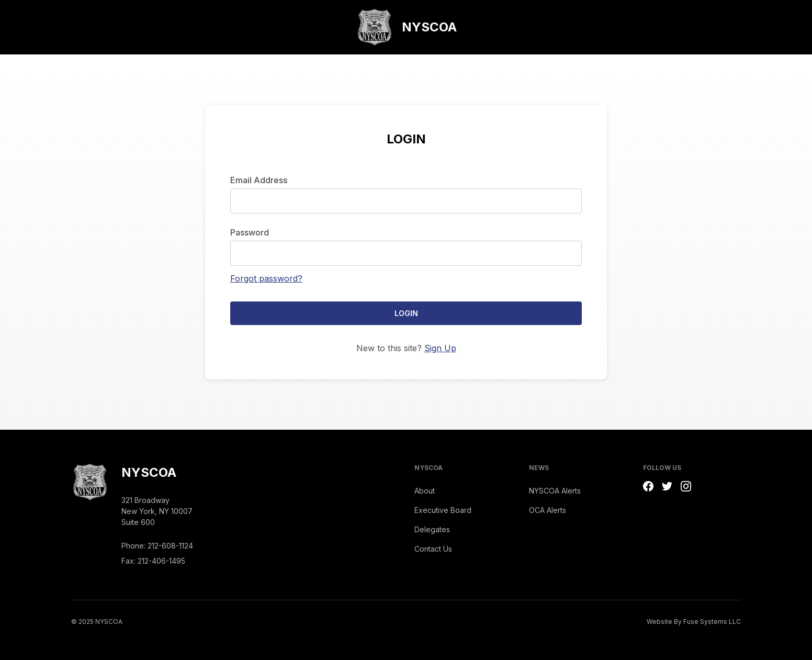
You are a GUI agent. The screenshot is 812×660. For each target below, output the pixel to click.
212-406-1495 (161, 561)
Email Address (259, 180)
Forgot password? (266, 278)
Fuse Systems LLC (712, 622)
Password (250, 232)
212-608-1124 (170, 546)
